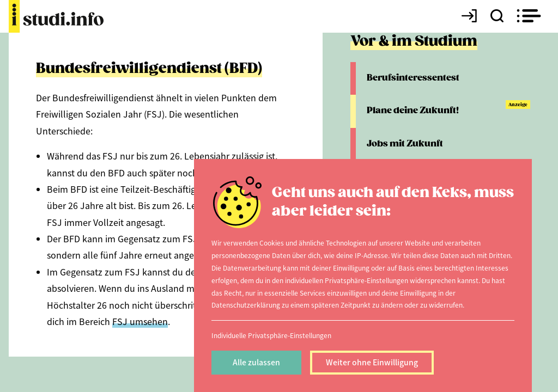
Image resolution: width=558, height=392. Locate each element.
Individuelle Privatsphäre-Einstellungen (271, 335)
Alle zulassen (256, 362)
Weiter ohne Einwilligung (372, 362)
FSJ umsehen (140, 321)
